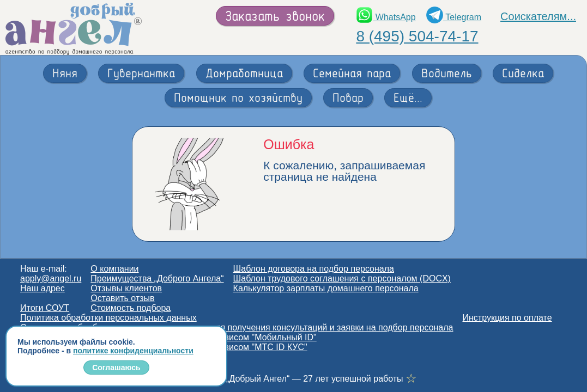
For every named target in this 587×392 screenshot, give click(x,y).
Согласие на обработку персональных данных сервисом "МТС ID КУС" (164, 347)
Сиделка (523, 73)
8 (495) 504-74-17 (417, 36)
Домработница (244, 73)
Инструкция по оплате (507, 318)
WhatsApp (386, 17)
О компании (114, 269)
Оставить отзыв (122, 298)
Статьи (34, 357)
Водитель (447, 73)
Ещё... (408, 97)
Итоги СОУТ (45, 308)
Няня (65, 73)
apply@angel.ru (51, 278)
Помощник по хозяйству (238, 97)
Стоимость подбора (131, 308)
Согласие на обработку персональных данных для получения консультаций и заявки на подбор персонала (237, 327)
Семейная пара (352, 73)
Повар (348, 97)
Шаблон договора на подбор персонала (314, 269)
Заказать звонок (275, 16)
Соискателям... (538, 16)
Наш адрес (43, 288)
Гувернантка (141, 73)
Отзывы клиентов (126, 288)
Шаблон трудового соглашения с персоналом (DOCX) (342, 278)
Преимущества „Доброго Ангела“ (157, 278)
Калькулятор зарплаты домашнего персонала (326, 288)
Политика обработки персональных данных (108, 318)
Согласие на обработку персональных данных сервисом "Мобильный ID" (168, 337)
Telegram (454, 17)
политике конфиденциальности (133, 351)
